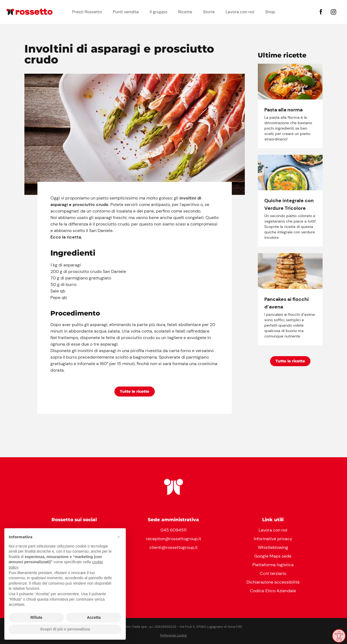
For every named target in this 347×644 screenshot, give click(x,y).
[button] (119, 537)
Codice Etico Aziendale (273, 591)
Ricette (185, 12)
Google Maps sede (273, 556)
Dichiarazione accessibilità (273, 582)
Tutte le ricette (135, 391)
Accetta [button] (94, 617)
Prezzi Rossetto (87, 12)
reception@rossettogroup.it (173, 539)
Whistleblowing (273, 547)
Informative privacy (273, 539)
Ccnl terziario (273, 573)
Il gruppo (158, 12)
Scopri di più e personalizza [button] (65, 629)
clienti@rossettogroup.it (173, 547)
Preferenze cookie (173, 635)
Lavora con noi (240, 12)
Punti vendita (126, 12)
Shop (270, 12)
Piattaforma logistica (273, 565)
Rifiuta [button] (36, 617)
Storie (209, 12)
